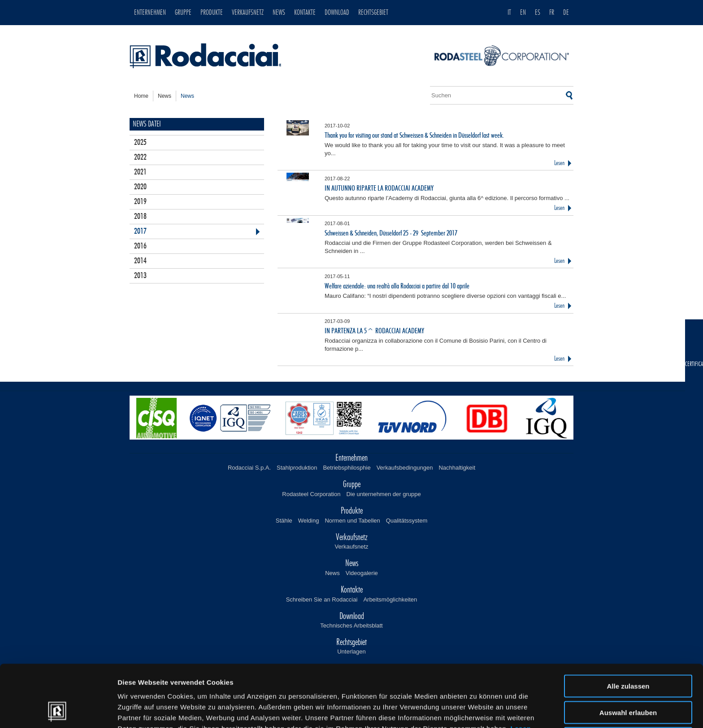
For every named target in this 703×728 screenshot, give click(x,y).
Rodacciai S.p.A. (249, 468)
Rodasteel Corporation (311, 494)
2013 (140, 276)
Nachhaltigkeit (457, 468)
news (165, 96)
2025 (140, 143)
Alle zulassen (628, 628)
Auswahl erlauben (628, 654)
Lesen (559, 163)
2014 (140, 261)
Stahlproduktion (297, 468)
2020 (140, 187)
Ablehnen (628, 680)
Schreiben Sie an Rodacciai (322, 599)
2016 (140, 246)
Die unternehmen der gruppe (383, 494)
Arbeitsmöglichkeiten (390, 599)
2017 (140, 231)
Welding (309, 521)
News (332, 573)
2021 (140, 172)
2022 (140, 157)
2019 (140, 202)
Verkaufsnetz (351, 547)
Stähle (284, 521)
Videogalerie (362, 573)
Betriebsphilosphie (347, 468)
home (141, 96)
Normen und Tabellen (352, 521)
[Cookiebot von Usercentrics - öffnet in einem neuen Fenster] (58, 711)
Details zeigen (477, 710)
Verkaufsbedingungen (405, 468)
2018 (140, 217)
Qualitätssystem (407, 521)
